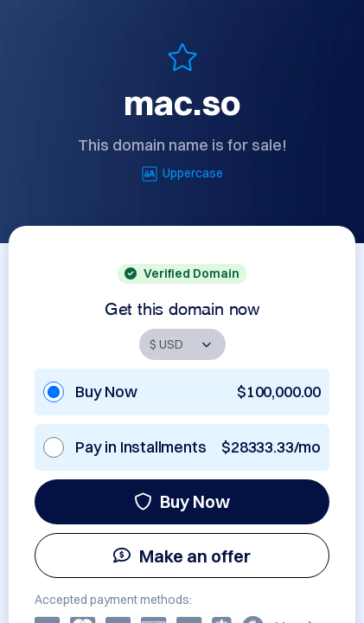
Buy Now (182, 501)
